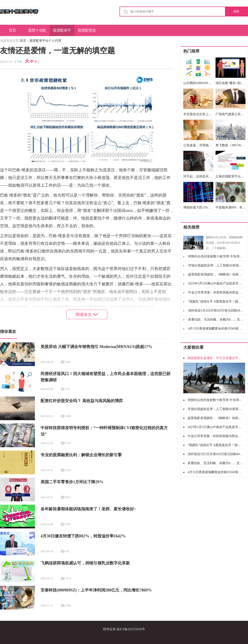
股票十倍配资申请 (37, 32)
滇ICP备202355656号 (131, 629)
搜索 (236, 11)
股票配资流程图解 (87, 32)
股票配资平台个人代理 (62, 32)
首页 (12, 30)
